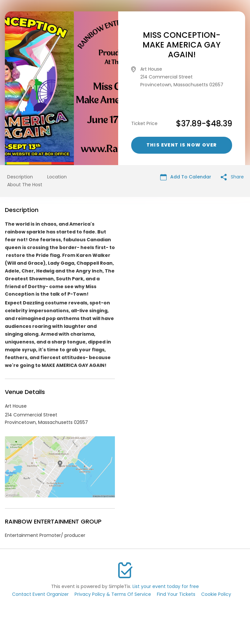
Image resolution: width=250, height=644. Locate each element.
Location (57, 177)
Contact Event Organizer (40, 594)
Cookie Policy (216, 594)
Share (232, 177)
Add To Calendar (186, 177)
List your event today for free (166, 586)
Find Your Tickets (176, 594)
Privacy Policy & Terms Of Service (113, 594)
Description (20, 177)
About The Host (25, 185)
